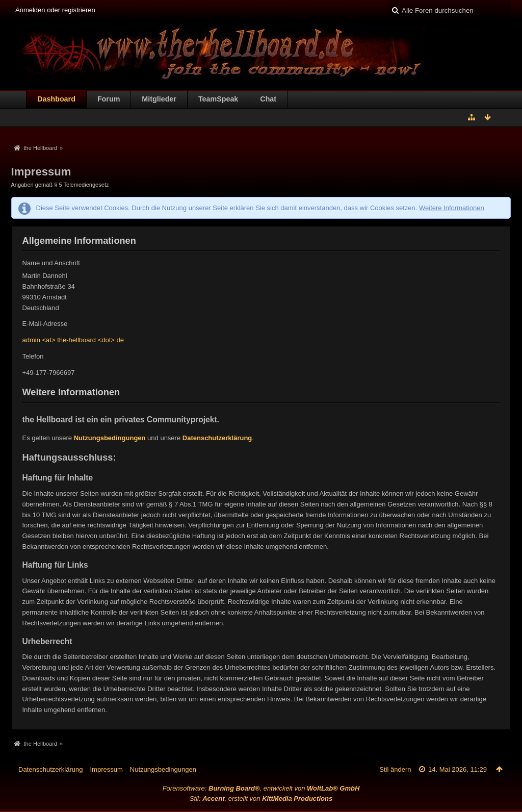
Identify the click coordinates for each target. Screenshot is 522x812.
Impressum (106, 769)
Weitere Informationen (452, 208)
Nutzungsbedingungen (110, 438)
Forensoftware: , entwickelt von (261, 788)
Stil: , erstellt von (261, 798)
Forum (109, 99)
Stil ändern (395, 769)
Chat (268, 99)
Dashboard (56, 99)
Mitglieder (159, 99)
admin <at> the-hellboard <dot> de (73, 340)
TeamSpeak (218, 99)
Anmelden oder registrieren (55, 10)
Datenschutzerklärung (217, 438)
